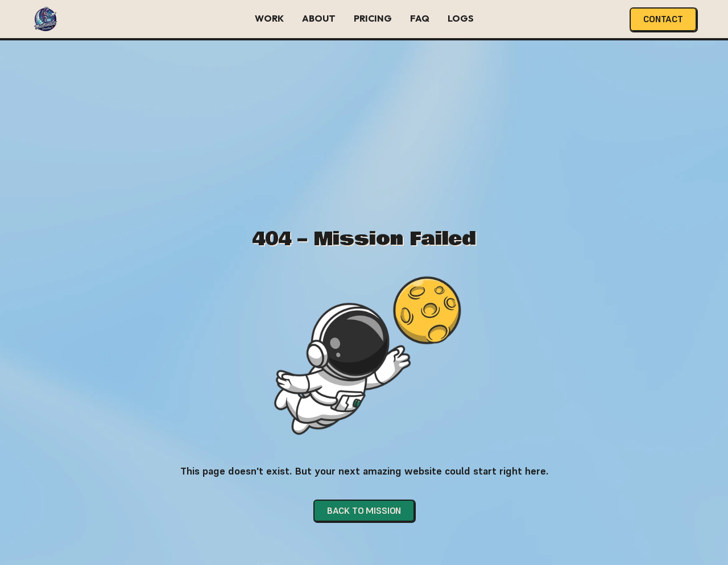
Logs (461, 18)
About (319, 18)
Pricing (373, 18)
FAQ (420, 18)
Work (269, 18)
